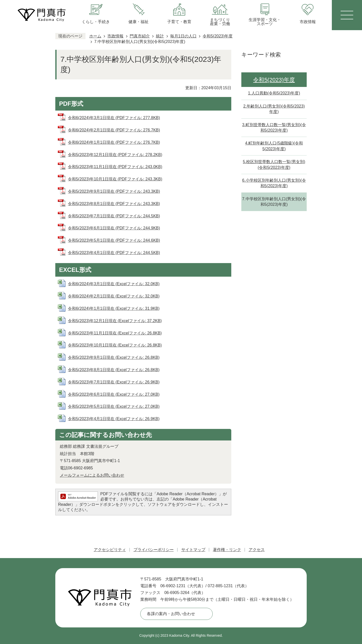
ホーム (95, 36)
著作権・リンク (227, 550)
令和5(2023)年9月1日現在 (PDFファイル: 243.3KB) (114, 191)
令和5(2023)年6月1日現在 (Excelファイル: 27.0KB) (114, 394)
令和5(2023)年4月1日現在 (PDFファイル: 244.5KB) (114, 253)
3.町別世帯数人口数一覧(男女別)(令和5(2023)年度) (274, 128)
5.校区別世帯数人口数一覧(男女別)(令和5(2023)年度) (274, 164)
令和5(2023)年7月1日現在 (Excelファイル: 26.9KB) (114, 382)
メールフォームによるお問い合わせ (92, 475)
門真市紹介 (140, 36)
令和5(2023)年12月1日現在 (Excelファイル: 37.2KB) (115, 321)
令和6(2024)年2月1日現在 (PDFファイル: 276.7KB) (114, 130)
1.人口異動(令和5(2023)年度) (274, 93)
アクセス (257, 550)
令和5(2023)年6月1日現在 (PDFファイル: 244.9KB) (114, 228)
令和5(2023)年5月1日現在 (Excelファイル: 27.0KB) (114, 406)
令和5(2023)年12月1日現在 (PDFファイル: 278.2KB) (115, 155)
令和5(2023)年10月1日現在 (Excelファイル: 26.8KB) (115, 345)
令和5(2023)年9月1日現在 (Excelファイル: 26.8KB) (114, 357)
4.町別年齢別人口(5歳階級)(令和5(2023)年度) (274, 146)
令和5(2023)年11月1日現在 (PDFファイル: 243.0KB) (115, 167)
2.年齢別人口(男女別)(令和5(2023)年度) (274, 109)
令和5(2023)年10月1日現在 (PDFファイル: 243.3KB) (115, 179)
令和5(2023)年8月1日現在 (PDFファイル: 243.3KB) (114, 204)
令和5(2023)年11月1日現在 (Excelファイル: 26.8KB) (115, 333)
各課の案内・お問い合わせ (171, 614)
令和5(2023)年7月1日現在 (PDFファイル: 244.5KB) (114, 216)
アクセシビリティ (110, 550)
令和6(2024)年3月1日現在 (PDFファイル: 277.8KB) (114, 118)
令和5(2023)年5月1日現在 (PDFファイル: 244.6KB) (114, 240)
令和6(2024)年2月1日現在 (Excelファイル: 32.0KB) (114, 296)
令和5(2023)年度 (218, 36)
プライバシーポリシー (154, 550)
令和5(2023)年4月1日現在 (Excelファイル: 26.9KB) (114, 419)
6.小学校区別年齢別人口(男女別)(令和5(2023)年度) (274, 183)
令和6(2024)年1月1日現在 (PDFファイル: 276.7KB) (114, 142)
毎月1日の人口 (183, 36)
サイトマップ (193, 550)
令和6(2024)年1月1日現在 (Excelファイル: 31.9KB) (114, 308)
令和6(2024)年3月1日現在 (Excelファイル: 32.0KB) (114, 284)
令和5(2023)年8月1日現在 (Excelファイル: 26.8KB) (114, 370)
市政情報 (115, 36)
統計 (160, 36)
